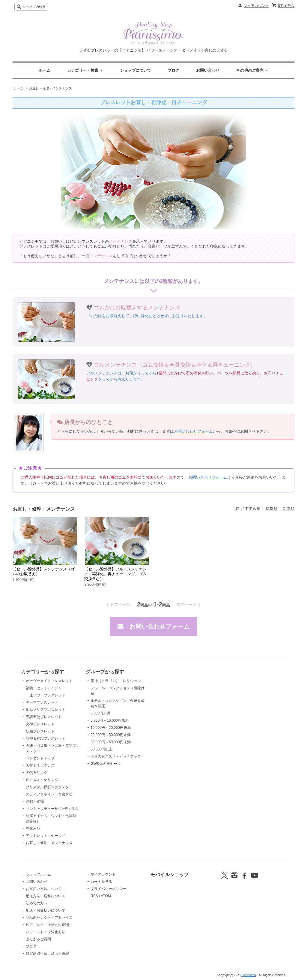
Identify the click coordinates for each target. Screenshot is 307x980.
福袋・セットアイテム (44, 688)
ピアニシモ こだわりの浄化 (48, 925)
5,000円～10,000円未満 (110, 720)
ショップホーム (38, 874)
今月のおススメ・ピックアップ (116, 756)
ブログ (173, 70)
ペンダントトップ (40, 758)
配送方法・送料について (46, 896)
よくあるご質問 (38, 939)
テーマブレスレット (42, 702)
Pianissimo (249, 975)
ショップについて (136, 70)
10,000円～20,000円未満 (110, 728)
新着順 (289, 508)
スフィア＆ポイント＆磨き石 (49, 794)
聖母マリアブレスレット (46, 710)
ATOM (106, 896)
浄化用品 (33, 828)
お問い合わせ (208, 70)
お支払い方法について (44, 889)
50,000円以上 (101, 749)
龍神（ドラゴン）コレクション (116, 681)
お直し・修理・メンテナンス (51, 88)
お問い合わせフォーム (193, 431)
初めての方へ (37, 903)
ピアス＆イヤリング (42, 780)
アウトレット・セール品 (46, 836)
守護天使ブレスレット (44, 717)
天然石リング (37, 773)
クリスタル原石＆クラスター (49, 787)
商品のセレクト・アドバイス (49, 918)
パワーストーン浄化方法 (46, 932)
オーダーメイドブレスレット (49, 681)
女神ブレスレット (40, 724)
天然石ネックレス (40, 765)
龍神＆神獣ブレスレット (46, 738)
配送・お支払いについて (46, 910)
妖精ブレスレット (40, 731)
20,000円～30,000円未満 (110, 735)
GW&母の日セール (106, 764)
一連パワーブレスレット (46, 695)
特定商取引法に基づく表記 (47, 954)
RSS (94, 896)
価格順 (271, 508)
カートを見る (101, 882)
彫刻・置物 (35, 801)
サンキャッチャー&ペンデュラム (52, 809)
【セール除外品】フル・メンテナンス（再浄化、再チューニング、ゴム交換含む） (115, 574)
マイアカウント (256, 6)
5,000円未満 (100, 713)
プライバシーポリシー (109, 889)
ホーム (45, 70)
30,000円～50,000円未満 (110, 742)
